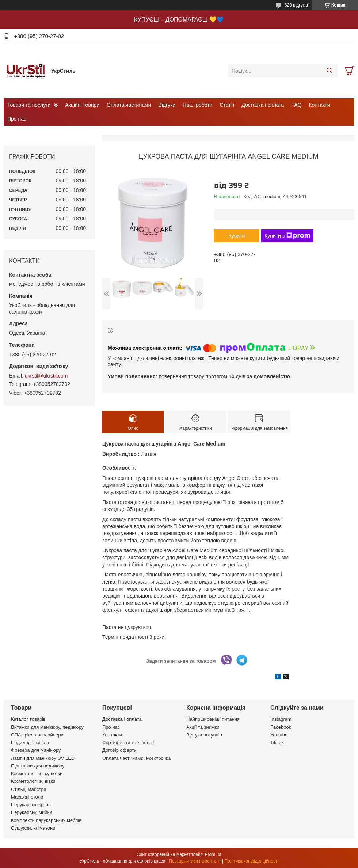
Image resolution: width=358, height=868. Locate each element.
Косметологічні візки (33, 781)
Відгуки (167, 105)
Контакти (319, 105)
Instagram (281, 719)
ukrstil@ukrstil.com (46, 376)
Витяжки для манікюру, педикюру (47, 727)
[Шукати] (329, 71)
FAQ (296, 105)
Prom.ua (213, 854)
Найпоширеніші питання (213, 719)
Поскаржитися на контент (195, 861)
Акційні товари (82, 105)
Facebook (281, 727)
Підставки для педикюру (38, 766)
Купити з (287, 236)
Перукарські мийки (31, 812)
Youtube (279, 735)
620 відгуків (296, 5)
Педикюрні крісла (30, 742)
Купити (237, 236)
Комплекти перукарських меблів (46, 820)
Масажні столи (27, 797)
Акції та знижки (203, 727)
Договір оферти (119, 750)
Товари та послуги (29, 105)
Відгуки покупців (204, 735)
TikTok (277, 742)
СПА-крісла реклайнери (37, 735)
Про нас (17, 119)
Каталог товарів (28, 719)
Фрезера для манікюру (36, 750)
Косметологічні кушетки (37, 774)
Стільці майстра (29, 789)
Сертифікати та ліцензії (128, 742)
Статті (227, 105)
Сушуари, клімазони (33, 828)
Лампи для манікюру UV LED (43, 758)
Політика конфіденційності (251, 861)
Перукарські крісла (32, 805)
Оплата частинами (129, 105)
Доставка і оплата (263, 105)
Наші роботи (197, 105)
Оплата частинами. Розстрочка (136, 758)
